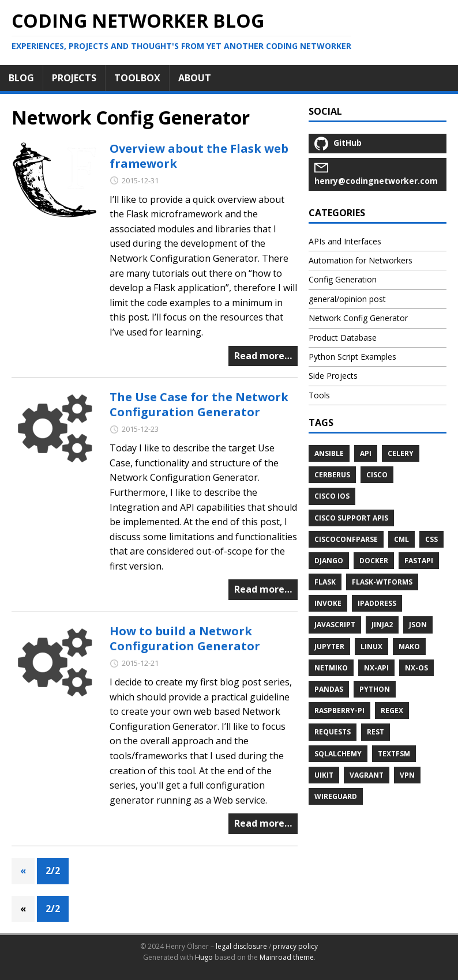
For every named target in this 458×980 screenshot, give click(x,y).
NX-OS (416, 668)
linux (371, 647)
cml (401, 539)
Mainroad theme (287, 957)
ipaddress (377, 603)
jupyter (329, 647)
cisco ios (332, 496)
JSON (418, 625)
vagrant (367, 775)
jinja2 (382, 625)
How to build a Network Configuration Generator (185, 638)
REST (376, 732)
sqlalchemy (338, 754)
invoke (328, 603)
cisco (377, 475)
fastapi (419, 561)
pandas (329, 689)
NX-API (376, 668)
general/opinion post (347, 299)
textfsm (394, 754)
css (431, 539)
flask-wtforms (382, 582)
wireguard (336, 796)
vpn (407, 775)
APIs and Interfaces (345, 241)
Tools (319, 395)
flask (325, 582)
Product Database (343, 338)
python (375, 689)
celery (401, 453)
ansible (329, 453)
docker (374, 561)
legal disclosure (241, 946)
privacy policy (295, 946)
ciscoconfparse (346, 539)
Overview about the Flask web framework (199, 156)
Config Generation (343, 279)
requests (333, 732)
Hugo (204, 957)
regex (392, 710)
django (329, 561)
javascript (335, 625)
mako (409, 647)
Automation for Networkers (361, 260)
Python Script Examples (352, 357)
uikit (324, 775)
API (366, 453)
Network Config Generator (358, 318)
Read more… (263, 356)
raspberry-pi (339, 710)
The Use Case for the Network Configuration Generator (199, 404)
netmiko (331, 668)
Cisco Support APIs (351, 518)
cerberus (332, 475)
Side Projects (333, 376)
